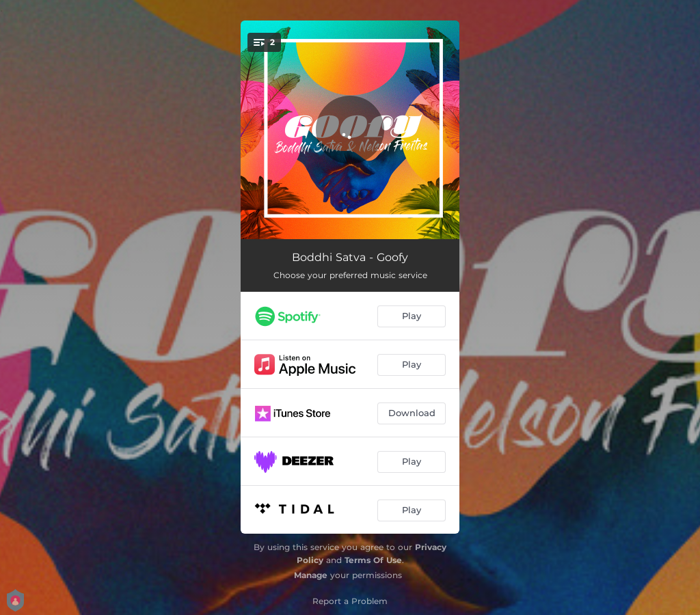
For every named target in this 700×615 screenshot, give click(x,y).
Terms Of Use (373, 560)
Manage (311, 575)
